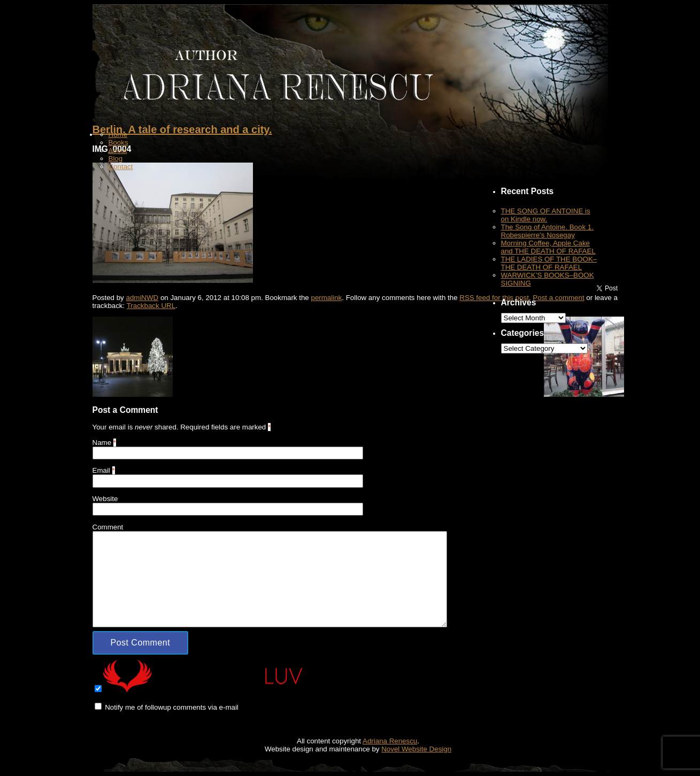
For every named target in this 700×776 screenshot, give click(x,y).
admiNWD (142, 298)
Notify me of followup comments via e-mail (172, 707)
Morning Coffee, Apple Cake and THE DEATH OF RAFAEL (548, 247)
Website (105, 499)
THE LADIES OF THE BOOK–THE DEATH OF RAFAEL (549, 263)
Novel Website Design (416, 749)
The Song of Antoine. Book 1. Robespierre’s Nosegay (547, 231)
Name (102, 443)
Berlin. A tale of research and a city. (182, 129)
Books (118, 143)
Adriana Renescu (390, 741)
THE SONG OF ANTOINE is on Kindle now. (546, 215)
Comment (108, 527)
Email (101, 470)
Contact (121, 167)
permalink (326, 298)
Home (118, 135)
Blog (116, 159)
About (118, 151)
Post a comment (558, 298)
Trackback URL (151, 306)
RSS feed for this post (494, 298)
